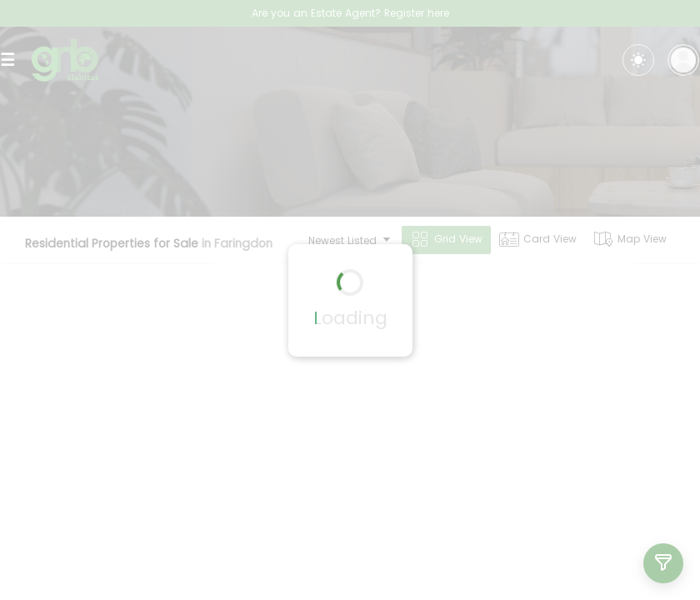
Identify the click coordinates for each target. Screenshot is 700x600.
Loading (350, 318)
